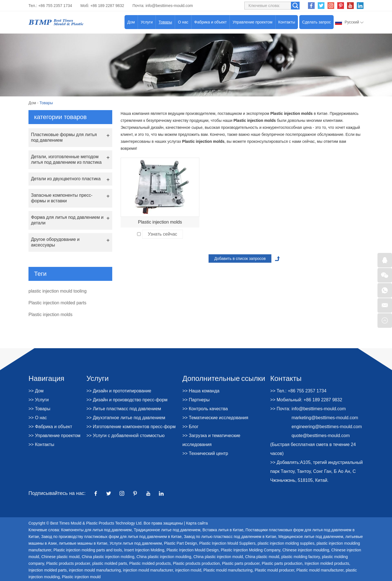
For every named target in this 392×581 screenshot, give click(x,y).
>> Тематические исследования (215, 418)
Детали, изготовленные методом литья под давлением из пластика (66, 159)
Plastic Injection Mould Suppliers (227, 543)
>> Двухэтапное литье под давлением (126, 418)
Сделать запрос (316, 22)
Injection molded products (327, 563)
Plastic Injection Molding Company (251, 550)
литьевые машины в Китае (83, 543)
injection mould (188, 570)
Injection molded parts (48, 570)
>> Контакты (41, 444)
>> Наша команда (201, 391)
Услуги (147, 22)
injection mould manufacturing (95, 570)
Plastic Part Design (180, 543)
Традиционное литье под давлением (167, 530)
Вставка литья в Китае (223, 530)
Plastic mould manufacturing (228, 570)
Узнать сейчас (162, 234)
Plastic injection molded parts (57, 303)
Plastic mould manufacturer (320, 570)
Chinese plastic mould (60, 557)
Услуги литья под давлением (136, 543)
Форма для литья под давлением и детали (67, 220)
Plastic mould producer (274, 570)
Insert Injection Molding (144, 550)
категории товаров (60, 117)
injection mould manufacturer (148, 570)
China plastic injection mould (218, 557)
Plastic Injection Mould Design (193, 550)
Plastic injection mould (81, 577)
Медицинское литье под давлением (311, 537)
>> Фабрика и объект (50, 427)
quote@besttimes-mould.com (321, 436)
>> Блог (190, 427)
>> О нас (38, 418)
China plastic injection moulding (164, 557)
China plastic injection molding (108, 557)
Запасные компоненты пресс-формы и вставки (62, 198)
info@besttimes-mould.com (169, 6)
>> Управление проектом (54, 436)
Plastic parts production (282, 563)
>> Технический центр (205, 453)
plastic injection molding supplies (286, 543)
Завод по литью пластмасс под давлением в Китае (230, 537)
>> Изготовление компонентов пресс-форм (131, 427)
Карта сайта (197, 523)
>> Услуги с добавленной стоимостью (125, 436)
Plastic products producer (68, 563)
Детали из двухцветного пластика (66, 179)
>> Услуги (39, 400)
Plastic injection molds (160, 222)
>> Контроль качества (205, 409)
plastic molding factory (301, 557)
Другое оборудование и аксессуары (55, 242)
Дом (131, 22)
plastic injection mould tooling (58, 291)
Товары (165, 22)
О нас (183, 22)
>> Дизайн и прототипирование (119, 391)
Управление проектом (253, 22)
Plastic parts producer (241, 563)
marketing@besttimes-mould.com (325, 418)
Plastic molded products (150, 563)
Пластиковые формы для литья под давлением (64, 137)
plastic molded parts (110, 563)
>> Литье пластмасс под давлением (124, 409)
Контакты (287, 22)
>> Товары (39, 409)
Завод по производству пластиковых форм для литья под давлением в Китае (112, 537)
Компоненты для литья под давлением (96, 530)
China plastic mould (262, 557)
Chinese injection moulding (306, 550)
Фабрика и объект (211, 22)
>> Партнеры (196, 400)
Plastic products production (196, 563)
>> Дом (36, 391)
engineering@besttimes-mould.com (327, 427)
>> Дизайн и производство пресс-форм (127, 400)
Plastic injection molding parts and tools (88, 550)
